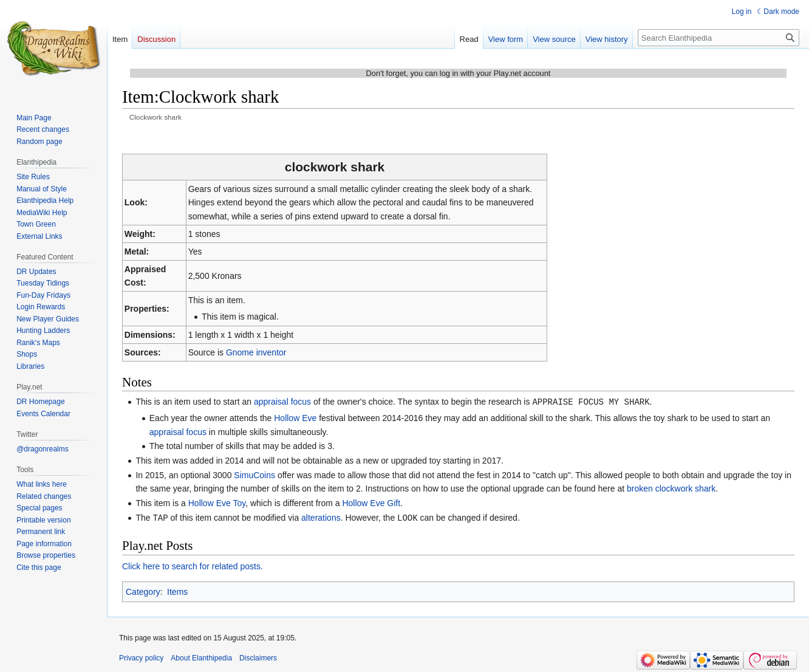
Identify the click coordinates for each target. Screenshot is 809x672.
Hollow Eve (295, 417)
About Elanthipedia (201, 657)
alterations (321, 517)
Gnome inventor (256, 352)
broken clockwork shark (671, 488)
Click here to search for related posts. (193, 565)
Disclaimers (258, 657)
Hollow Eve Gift (371, 502)
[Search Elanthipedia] (719, 38)
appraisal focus (282, 402)
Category (143, 591)
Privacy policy (141, 657)
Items (177, 591)
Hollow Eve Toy (217, 502)
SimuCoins (254, 475)
